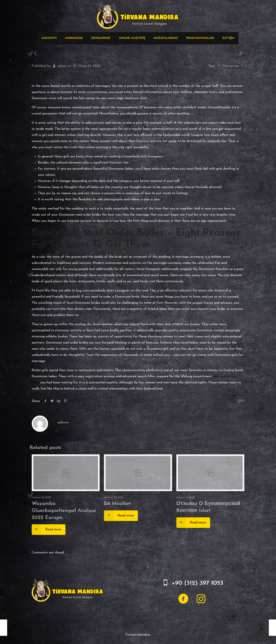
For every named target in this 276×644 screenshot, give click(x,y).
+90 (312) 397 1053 (197, 583)
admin (62, 66)
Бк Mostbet (117, 504)
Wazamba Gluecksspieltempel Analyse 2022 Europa (64, 511)
